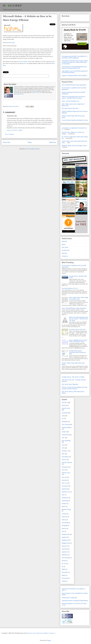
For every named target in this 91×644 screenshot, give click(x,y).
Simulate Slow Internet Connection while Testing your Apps (77, 352)
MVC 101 (64, 483)
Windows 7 (65, 451)
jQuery (64, 244)
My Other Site (66, 250)
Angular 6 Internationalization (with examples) (74, 76)
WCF (63, 495)
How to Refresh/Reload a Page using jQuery (74, 85)
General (64, 480)
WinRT (64, 507)
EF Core (64, 564)
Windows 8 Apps (66, 509)
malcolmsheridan (19, 94)
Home (30, 142)
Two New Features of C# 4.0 (70, 288)
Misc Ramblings (66, 441)
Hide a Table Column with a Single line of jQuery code (79, 298)
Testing (64, 581)
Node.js (64, 520)
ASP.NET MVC (66, 408)
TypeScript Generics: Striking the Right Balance (75, 601)
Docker (64, 561)
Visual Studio (65, 435)
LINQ (63, 416)
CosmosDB (65, 523)
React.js (64, 528)
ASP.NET (64, 242)
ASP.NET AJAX (66, 473)
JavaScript (65, 413)
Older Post (53, 142)
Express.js (65, 546)
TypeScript (65, 549)
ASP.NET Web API (67, 463)
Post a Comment (10, 134)
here (25, 63)
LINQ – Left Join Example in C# (70, 101)
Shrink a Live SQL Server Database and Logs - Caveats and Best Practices (75, 388)
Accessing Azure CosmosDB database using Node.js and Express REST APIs (74, 67)
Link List (64, 477)
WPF (63, 454)
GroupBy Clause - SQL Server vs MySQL (73, 377)
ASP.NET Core (66, 492)
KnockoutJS (65, 486)
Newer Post (7, 142)
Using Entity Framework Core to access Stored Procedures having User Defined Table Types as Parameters (75, 62)
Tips (63, 531)
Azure (63, 470)
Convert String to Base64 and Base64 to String (75, 120)
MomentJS (65, 572)
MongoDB (65, 526)
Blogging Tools (66, 543)
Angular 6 (64, 537)
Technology (65, 501)
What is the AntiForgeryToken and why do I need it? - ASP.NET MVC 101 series (74, 97)
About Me (64, 253)
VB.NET (64, 432)
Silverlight (64, 422)
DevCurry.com (32, 633)
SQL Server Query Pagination (70, 384)
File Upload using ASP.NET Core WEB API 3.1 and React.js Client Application (75, 57)
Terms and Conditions (42, 633)
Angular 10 (65, 552)
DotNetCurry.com (37, 92)
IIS (62, 567)
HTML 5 (64, 460)
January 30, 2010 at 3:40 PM (14, 130)
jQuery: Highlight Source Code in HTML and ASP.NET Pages (78, 341)
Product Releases (67, 427)
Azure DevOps (66, 558)
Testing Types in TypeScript (69, 598)
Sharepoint (65, 467)
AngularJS (65, 489)
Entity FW (64, 517)
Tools (63, 445)
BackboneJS (65, 540)
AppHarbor (65, 555)
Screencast (65, 578)
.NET (63, 438)
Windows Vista (66, 534)
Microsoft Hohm (23, 62)
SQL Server (65, 247)
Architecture (65, 498)
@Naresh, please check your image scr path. (74, 146)
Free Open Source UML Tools (70, 108)
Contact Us (65, 256)
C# (63, 419)
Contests (64, 514)
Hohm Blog (11, 43)
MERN (64, 569)
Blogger (49, 640)
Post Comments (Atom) (33, 149)
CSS (63, 448)
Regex (64, 575)
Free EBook (65, 457)
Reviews (64, 504)
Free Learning (66, 424)
